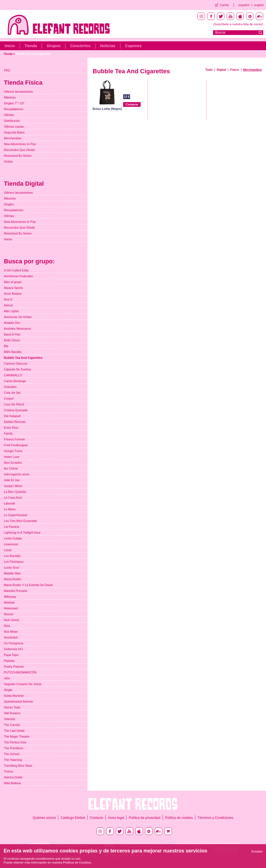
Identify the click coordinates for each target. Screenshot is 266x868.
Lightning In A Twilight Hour (22, 533)
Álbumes (10, 97)
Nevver (9, 614)
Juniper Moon (13, 486)
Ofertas (9, 115)
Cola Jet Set (12, 393)
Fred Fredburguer (16, 445)
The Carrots (12, 725)
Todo (209, 70)
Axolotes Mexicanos (17, 329)
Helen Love (12, 457)
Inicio (10, 46)
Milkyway (10, 597)
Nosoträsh (11, 637)
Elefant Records (15, 422)
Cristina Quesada (16, 410)
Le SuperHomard (16, 515)
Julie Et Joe (12, 480)
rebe (7, 678)
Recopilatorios (14, 109)
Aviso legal (116, 818)
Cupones (133, 46)
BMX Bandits (13, 352)
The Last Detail (14, 731)
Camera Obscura (16, 364)
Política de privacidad (145, 818)
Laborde (9, 503)
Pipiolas (9, 661)
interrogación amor (17, 474)
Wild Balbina (12, 783)
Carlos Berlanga (15, 381)
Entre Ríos (11, 428)
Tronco (9, 771)
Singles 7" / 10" (14, 103)
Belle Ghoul (12, 340)
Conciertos (80, 46)
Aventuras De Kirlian (18, 317)
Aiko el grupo (13, 282)
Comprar (132, 104)
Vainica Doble (13, 777)
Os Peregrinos (14, 643)
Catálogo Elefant (73, 818)
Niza (7, 626)
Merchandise (253, 70)
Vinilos (8, 162)
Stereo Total (12, 707)
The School (12, 754)
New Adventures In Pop (20, 144)
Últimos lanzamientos (18, 92)
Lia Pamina (12, 527)
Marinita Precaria (15, 591)
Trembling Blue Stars (18, 766)
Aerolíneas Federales (18, 276)
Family (8, 433)
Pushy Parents (14, 667)
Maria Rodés (12, 579)
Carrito (225, 5)
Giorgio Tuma (13, 451)
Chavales (10, 387)
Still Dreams (12, 713)
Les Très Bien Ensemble (20, 521)
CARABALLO (13, 375)
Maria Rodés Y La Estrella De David (28, 585)
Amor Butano (13, 294)
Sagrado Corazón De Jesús (23, 684)
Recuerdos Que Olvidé (19, 150)
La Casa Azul (13, 498)
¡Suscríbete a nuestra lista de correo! (238, 24)
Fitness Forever (14, 439)
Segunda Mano (14, 132)
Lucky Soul (11, 567)
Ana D (8, 299)
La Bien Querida (15, 492)
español (244, 5)
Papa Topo (11, 655)
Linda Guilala (13, 538)
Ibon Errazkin (13, 463)
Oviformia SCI (13, 649)
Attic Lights (11, 311)
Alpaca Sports (13, 288)
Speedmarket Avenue (18, 702)
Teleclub (9, 719)
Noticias (108, 46)
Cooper (9, 398)
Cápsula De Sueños (17, 369)
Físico (235, 70)
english (259, 5)
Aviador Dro (12, 323)
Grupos (54, 46)
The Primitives (14, 748)
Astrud (8, 305)
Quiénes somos (44, 818)
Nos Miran (11, 632)
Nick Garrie (12, 620)
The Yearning (13, 760)
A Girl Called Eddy (16, 270)
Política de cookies (179, 818)
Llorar (8, 550)
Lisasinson (11, 544)
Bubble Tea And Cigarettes (33, 54)
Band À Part (12, 334)
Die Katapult (12, 416)
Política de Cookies (77, 862)
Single (8, 690)
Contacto (97, 818)
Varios (8, 239)
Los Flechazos (14, 562)
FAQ (7, 70)
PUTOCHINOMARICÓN (20, 672)
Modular (9, 602)
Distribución (12, 121)
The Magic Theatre (17, 736)
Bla (6, 346)
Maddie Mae (12, 573)
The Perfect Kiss (15, 742)
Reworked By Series (18, 156)
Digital (221, 70)
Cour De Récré (14, 404)
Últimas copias (14, 127)
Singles (9, 204)
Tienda (31, 46)
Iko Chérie (11, 468)
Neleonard (11, 608)
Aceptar (257, 851)
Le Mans (10, 509)
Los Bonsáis (12, 556)
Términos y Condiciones (215, 818)
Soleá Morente (14, 696)
